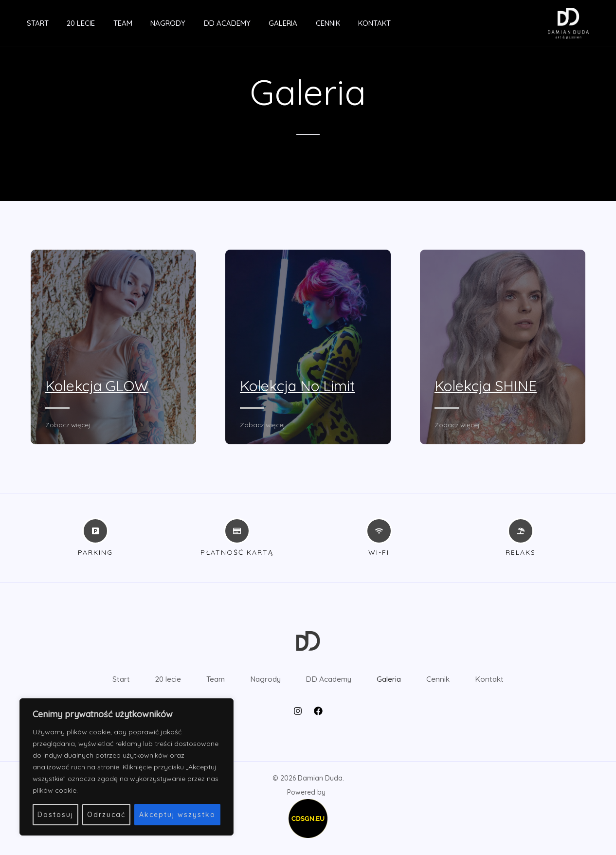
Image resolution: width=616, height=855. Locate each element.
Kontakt (342, 23)
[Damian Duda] (568, 22)
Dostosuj (55, 815)
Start (30, 23)
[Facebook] (318, 718)
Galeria (258, 23)
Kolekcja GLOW (102, 385)
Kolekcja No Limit (303, 385)
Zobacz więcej (69, 425)
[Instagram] (298, 718)
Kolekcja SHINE (490, 385)
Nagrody (150, 23)
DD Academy (205, 23)
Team (108, 23)
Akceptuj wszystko (177, 815)
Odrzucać (106, 815)
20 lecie (70, 23)
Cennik (299, 23)
